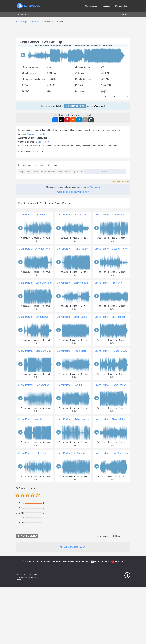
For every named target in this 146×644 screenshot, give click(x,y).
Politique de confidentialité (76, 562)
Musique (31, 134)
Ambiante (41, 134)
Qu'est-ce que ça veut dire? (73, 192)
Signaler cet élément (121, 181)
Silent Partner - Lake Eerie (33, 453)
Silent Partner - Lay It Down (33, 317)
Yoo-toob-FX (124, 97)
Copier (104, 171)
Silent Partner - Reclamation (34, 385)
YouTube (119, 562)
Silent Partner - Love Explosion (35, 283)
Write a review (27, 536)
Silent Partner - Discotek (32, 215)
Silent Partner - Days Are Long (111, 453)
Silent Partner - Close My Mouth (36, 351)
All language (103, 536)
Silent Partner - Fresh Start (71, 351)
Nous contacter (102, 562)
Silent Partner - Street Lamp (72, 317)
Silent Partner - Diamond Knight (74, 283)
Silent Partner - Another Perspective (38, 249)
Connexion (123, 15)
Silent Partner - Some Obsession (112, 385)
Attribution (94, 187)
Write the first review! (73, 547)
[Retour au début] (123, 578)
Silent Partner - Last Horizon (110, 317)
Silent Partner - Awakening (33, 419)
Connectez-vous (75, 106)
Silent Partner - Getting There (111, 249)
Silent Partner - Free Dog (108, 283)
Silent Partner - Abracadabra (110, 419)
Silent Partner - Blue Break (109, 215)
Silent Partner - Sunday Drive (72, 215)
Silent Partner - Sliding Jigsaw (73, 419)
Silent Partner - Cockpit (69, 385)
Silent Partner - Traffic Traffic (72, 249)
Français (21, 14)
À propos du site (31, 562)
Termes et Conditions (51, 562)
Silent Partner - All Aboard (71, 453)
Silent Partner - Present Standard (113, 351)
